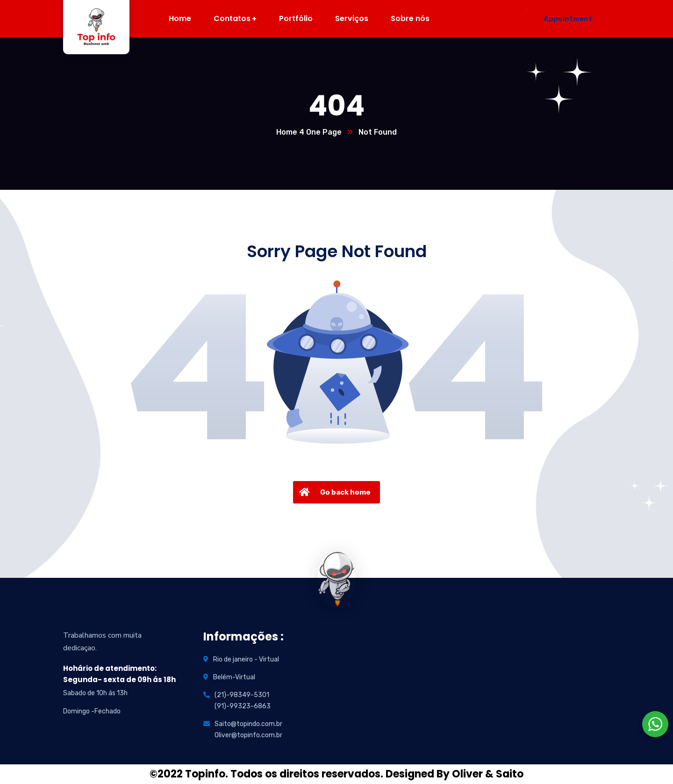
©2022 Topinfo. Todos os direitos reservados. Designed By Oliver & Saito (336, 774)
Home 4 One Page (309, 132)
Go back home (334, 492)
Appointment (568, 19)
